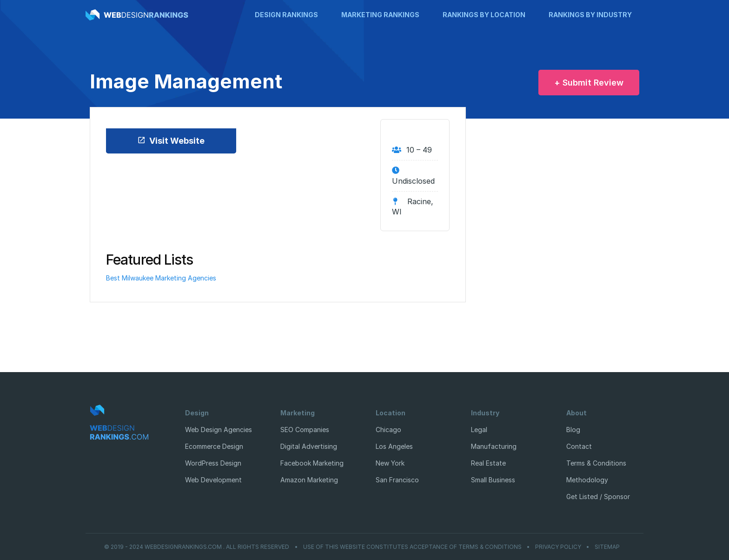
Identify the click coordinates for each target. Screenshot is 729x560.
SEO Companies (305, 430)
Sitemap (607, 547)
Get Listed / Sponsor (598, 497)
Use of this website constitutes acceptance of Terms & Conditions (412, 547)
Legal (479, 430)
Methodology (587, 480)
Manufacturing (494, 446)
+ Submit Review (589, 83)
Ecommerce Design (214, 446)
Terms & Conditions (596, 463)
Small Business (493, 480)
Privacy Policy (558, 547)
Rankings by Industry (590, 15)
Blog (573, 430)
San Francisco (397, 480)
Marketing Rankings (380, 15)
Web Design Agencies (219, 430)
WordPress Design (213, 463)
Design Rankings (286, 15)
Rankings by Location (484, 15)
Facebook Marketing (312, 463)
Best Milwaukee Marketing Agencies (161, 278)
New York (390, 463)
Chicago (388, 430)
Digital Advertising (309, 446)
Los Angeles (394, 446)
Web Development (213, 480)
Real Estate (488, 463)
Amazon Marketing (309, 480)
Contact (579, 446)
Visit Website (171, 141)
